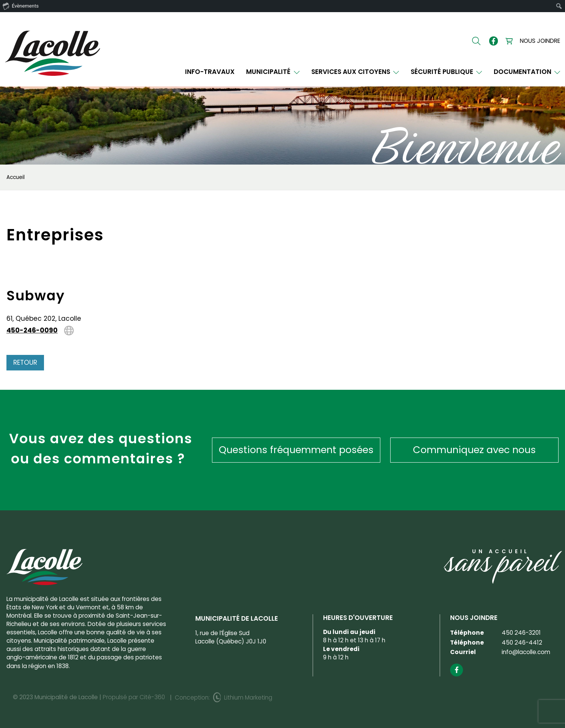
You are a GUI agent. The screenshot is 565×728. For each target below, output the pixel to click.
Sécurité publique (447, 72)
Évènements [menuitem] (21, 6)
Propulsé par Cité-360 (134, 697)
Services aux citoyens (355, 72)
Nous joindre (540, 41)
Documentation (527, 72)
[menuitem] (559, 6)
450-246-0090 (32, 331)
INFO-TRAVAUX (210, 72)
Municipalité (273, 72)
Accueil (16, 177)
